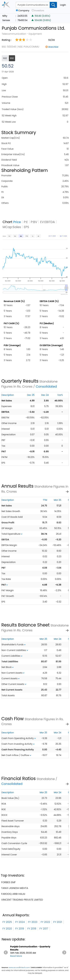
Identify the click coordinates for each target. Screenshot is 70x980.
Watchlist (53, 47)
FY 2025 (7, 922)
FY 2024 (20, 922)
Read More (16, 956)
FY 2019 (20, 929)
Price (17, 222)
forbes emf (8, 882)
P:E (26, 222)
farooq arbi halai (13, 894)
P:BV (34, 222)
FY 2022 (45, 922)
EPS (26, 227)
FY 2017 (44, 929)
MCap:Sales (12, 227)
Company (24, 11)
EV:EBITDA (48, 222)
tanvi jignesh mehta (15, 888)
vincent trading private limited (22, 900)
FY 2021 (58, 922)
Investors (39, 11)
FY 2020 (7, 929)
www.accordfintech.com (19, 967)
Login (63, 5)
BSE (12, 58)
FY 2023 (33, 922)
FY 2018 (32, 929)
